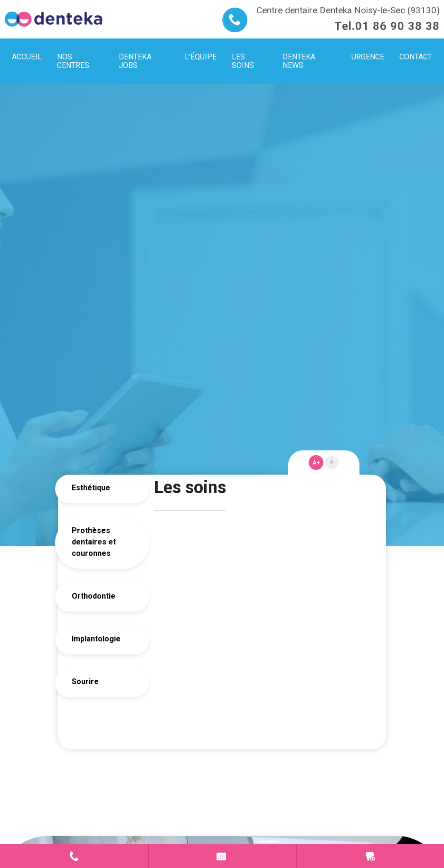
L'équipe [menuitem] (201, 57)
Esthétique (91, 488)
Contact (74, 856)
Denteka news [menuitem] (299, 61)
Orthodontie (94, 596)
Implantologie (96, 639)
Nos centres (73, 61)
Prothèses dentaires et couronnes (94, 542)
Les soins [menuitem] (243, 61)
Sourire (85, 682)
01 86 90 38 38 (397, 26)
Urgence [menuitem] (368, 57)
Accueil (27, 57)
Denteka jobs (135, 61)
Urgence (370, 856)
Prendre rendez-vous (223, 856)
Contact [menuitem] (416, 57)
